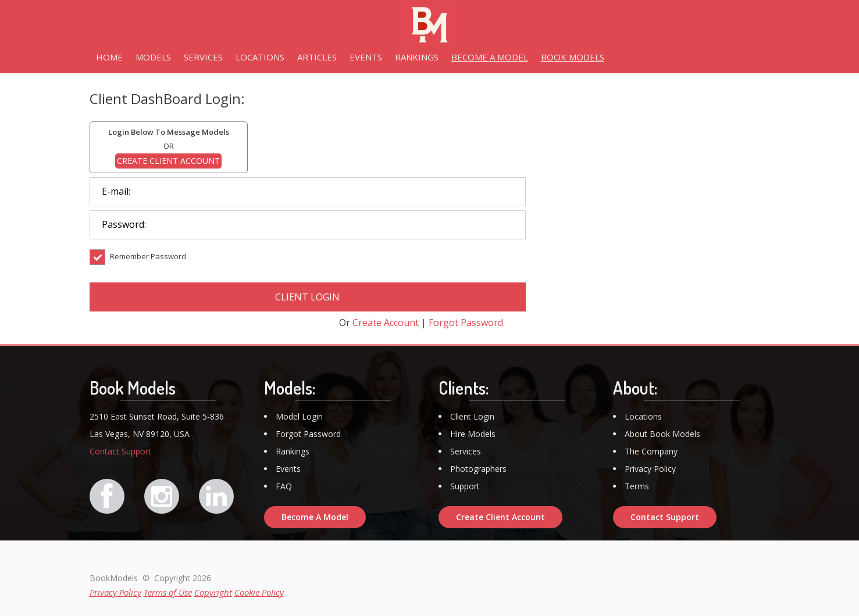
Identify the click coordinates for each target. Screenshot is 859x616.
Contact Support (120, 451)
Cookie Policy (259, 592)
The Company (651, 451)
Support (465, 486)
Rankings (293, 451)
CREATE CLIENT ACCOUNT (168, 161)
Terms (637, 486)
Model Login (299, 416)
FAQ (284, 486)
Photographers (478, 469)
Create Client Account (500, 517)
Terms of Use (168, 592)
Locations (643, 416)
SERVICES (203, 57)
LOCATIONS (260, 57)
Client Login (472, 416)
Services (466, 451)
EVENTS (366, 57)
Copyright (213, 592)
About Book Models (662, 434)
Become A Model (315, 517)
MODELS (153, 57)
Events (288, 469)
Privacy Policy (650, 469)
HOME (109, 57)
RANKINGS (417, 57)
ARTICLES (317, 57)
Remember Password (138, 265)
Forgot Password (466, 323)
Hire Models (473, 434)
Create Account (386, 323)
